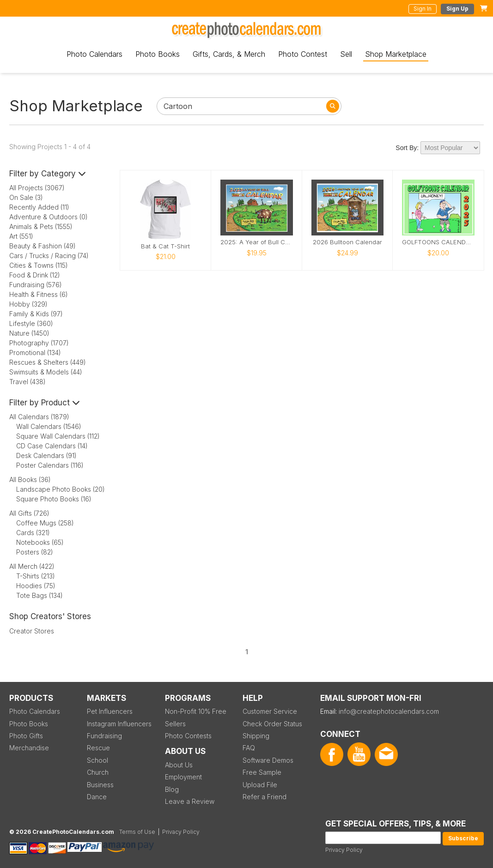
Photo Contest (303, 54)
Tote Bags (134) (40, 595)
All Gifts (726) (29, 513)
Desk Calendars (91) (46, 455)
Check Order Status (272, 724)
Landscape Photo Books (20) (61, 489)
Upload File (260, 785)
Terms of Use (137, 832)
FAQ (249, 748)
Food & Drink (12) (35, 275)
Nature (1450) (29, 333)
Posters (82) (35, 552)
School (97, 760)
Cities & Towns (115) (39, 265)
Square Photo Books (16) (54, 499)
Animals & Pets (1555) (41, 226)
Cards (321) (33, 533)
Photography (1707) (39, 343)
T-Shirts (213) (36, 576)
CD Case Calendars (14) (52, 446)
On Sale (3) (26, 197)
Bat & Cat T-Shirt (165, 246)
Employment (183, 777)
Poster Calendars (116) (50, 465)
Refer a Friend (265, 797)
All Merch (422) (32, 566)
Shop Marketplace (396, 54)
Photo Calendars (94, 54)
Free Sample (262, 772)
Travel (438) (27, 382)
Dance (97, 797)
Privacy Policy (344, 850)
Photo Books (158, 54)
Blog (172, 789)
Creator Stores (32, 631)
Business (100, 785)
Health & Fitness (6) (39, 294)
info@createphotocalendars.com (389, 711)
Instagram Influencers (119, 724)
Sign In (423, 9)
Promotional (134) (35, 353)
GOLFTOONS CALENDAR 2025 (438, 242)
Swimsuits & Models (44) (46, 372)
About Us (179, 765)
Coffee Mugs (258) (45, 523)
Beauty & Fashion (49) (43, 246)
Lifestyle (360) (31, 323)
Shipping (256, 736)
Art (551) (21, 236)
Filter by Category (48, 174)
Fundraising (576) (36, 285)
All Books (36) (30, 479)
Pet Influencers (110, 711)
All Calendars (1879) (39, 417)
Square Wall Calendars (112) (58, 436)
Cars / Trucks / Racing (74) (49, 256)
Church (98, 772)
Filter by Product (45, 403)
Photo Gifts (26, 736)
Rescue (98, 748)
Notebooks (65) (40, 542)
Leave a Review (190, 801)
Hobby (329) (28, 304)
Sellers (175, 724)
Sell (346, 54)
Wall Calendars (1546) (49, 426)
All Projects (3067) (37, 188)
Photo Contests (188, 736)
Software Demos (268, 760)
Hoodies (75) (36, 586)
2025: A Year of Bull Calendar (257, 242)
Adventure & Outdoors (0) (49, 217)
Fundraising (104, 736)
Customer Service (270, 711)
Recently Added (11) (39, 207)
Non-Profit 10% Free (196, 711)
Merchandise (29, 748)
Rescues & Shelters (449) (48, 362)
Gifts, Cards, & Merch (229, 54)
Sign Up (457, 9)
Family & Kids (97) (36, 314)
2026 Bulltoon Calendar (347, 242)
